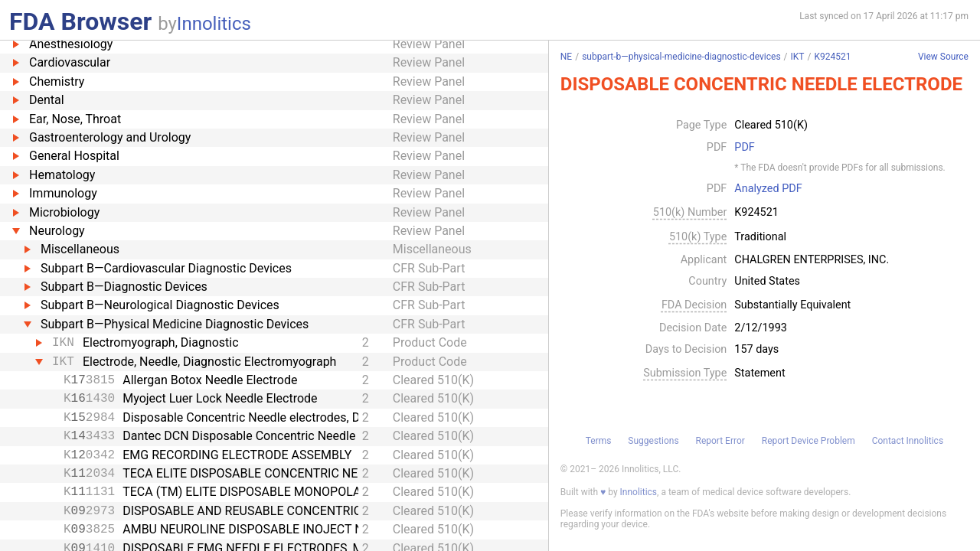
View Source (943, 57)
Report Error (720, 441)
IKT (798, 57)
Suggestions (653, 441)
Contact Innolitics (908, 441)
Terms (599, 441)
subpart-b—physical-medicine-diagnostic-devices (681, 57)
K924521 (832, 57)
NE (566, 57)
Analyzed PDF (768, 189)
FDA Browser (80, 21)
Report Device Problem (808, 441)
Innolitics (214, 24)
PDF (744, 148)
